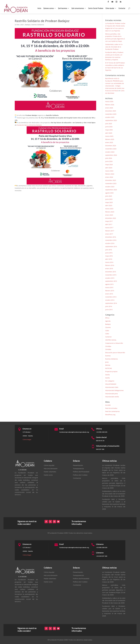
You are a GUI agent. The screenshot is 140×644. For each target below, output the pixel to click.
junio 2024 (109, 161)
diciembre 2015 (111, 272)
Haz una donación (51, 469)
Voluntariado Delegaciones (114, 390)
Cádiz (107, 331)
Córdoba (108, 346)
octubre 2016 (110, 243)
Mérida (108, 365)
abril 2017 (109, 224)
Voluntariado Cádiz (112, 387)
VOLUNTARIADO (111, 384)
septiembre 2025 (111, 120)
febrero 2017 (110, 231)
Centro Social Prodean (96, 8)
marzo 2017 (109, 228)
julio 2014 (109, 306)
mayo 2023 (109, 202)
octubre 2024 (110, 152)
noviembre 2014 (111, 297)
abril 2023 (109, 205)
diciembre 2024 (111, 146)
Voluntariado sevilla (112, 397)
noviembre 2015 (111, 275)
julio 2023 (109, 196)
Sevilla (107, 375)
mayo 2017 (109, 221)
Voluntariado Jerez (112, 394)
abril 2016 (109, 259)
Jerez (107, 362)
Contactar (122, 8)
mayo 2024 (109, 165)
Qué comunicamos (78, 8)
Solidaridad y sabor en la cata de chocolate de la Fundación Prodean (114, 47)
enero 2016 (109, 269)
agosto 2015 (109, 284)
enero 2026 (109, 108)
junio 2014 (109, 310)
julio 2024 (109, 158)
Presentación (78, 465)
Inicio (39, 8)
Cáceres (108, 327)
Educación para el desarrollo (115, 353)
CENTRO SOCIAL (111, 340)
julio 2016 (109, 250)
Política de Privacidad (81, 472)
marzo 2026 (109, 101)
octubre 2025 (110, 117)
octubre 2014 (110, 300)
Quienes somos (49, 8)
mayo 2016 (109, 256)
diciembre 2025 (111, 111)
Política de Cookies (80, 475)
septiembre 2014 (111, 303)
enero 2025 (109, 142)
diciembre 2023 (111, 180)
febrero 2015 (110, 291)
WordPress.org (110, 415)
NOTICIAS (109, 368)
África (107, 318)
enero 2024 (109, 177)
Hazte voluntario (50, 472)
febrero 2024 (110, 174)
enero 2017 (109, 234)
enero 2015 (109, 294)
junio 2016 (109, 253)
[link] (29, 125)
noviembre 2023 (111, 183)
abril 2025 (109, 133)
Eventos (108, 356)
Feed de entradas (111, 408)
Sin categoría (110, 381)
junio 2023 (109, 199)
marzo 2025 (109, 136)
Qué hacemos (63, 8)
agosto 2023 (109, 193)
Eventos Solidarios (38, 25)
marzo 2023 (109, 209)
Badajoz (28, 25)
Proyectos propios (111, 371)
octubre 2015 (110, 278)
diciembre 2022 (111, 218)
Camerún (108, 337)
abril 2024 (109, 168)
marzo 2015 (109, 287)
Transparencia (78, 469)
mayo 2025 (109, 130)
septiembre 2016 (111, 247)
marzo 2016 (109, 262)
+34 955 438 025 (102, 432)
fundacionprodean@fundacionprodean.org (74, 432)
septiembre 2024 (111, 155)
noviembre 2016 (111, 240)
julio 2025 (109, 124)
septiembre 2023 (111, 190)
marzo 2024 (109, 171)
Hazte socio (48, 475)
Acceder (108, 405)
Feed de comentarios (112, 411)
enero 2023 (109, 215)
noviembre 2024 (111, 149)
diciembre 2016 (111, 237)
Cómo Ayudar (110, 8)
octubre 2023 (110, 187)
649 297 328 (100, 449)
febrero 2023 (110, 212)
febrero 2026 (110, 105)
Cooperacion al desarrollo (114, 343)
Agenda (108, 321)
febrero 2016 (110, 265)
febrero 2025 (110, 139)
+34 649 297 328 (102, 556)
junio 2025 (109, 127)
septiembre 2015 (111, 281)
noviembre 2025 (111, 114)
